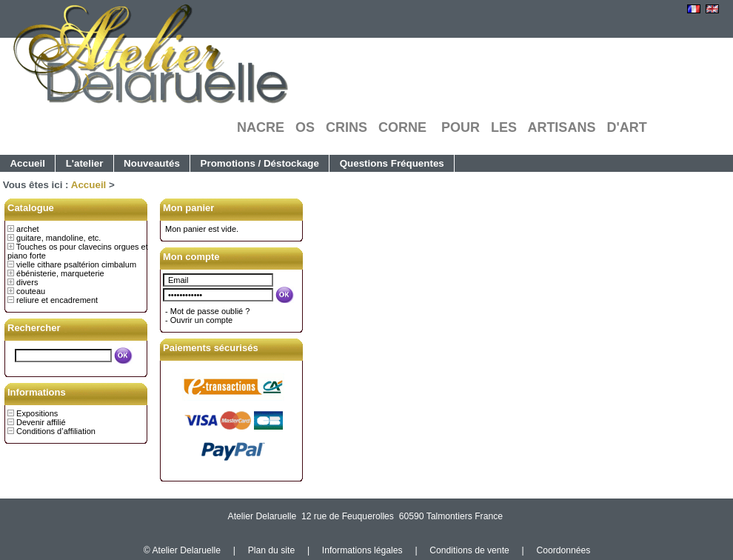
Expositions (37, 413)
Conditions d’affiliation (56, 431)
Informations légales (362, 550)
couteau (31, 291)
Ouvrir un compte (201, 320)
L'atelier (85, 163)
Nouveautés (152, 163)
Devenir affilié (41, 422)
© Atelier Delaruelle (184, 550)
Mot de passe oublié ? (210, 311)
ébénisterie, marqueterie (60, 273)
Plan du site (272, 550)
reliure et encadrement (57, 300)
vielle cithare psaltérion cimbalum (76, 264)
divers (27, 282)
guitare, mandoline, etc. (58, 238)
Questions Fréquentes (392, 163)
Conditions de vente (469, 550)
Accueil (27, 163)
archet (28, 229)
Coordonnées (563, 550)
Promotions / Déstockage (260, 163)
